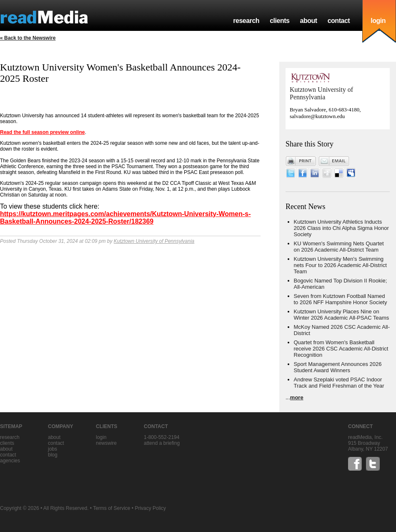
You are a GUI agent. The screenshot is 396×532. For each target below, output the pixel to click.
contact (339, 21)
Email (334, 161)
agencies (10, 461)
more (297, 397)
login (378, 21)
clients (279, 21)
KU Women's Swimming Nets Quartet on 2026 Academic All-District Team (339, 247)
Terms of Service (112, 508)
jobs (53, 449)
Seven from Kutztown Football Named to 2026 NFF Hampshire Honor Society (341, 299)
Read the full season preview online (42, 132)
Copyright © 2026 (20, 508)
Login (101, 437)
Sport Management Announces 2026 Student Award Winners (338, 367)
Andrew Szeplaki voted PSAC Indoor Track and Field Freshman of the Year (339, 383)
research (246, 21)
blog (53, 455)
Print (301, 161)
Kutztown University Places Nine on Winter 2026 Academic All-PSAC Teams (342, 315)
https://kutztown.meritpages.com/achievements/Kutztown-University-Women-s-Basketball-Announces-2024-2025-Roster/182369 (125, 218)
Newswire (106, 443)
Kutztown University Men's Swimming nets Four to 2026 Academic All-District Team (340, 265)
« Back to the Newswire (28, 38)
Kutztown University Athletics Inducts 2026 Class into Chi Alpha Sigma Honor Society (341, 228)
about (308, 21)
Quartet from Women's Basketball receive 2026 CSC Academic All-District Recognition (341, 349)
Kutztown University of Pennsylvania (154, 241)
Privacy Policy (150, 508)
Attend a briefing (162, 443)
